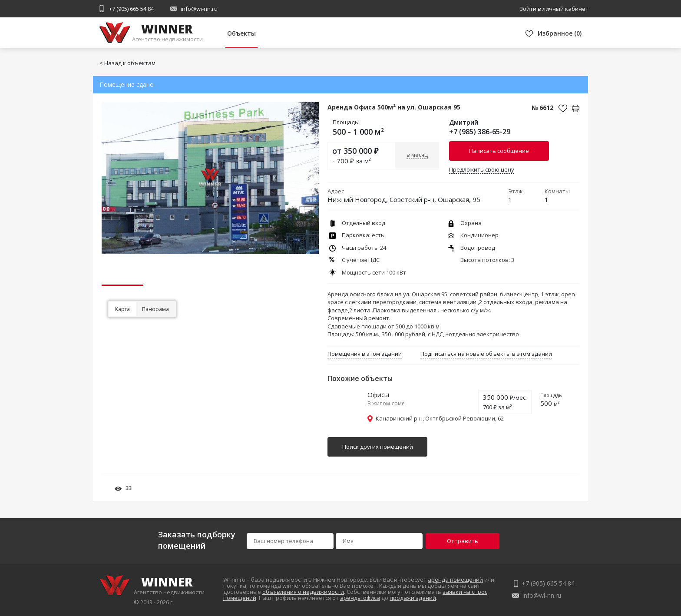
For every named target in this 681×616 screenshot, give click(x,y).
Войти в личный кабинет (554, 9)
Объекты (241, 33)
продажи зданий (413, 598)
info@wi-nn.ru (199, 9)
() (560, 33)
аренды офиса (360, 598)
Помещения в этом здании (365, 354)
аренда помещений (455, 580)
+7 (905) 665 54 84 (131, 9)
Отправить (463, 541)
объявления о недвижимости (303, 592)
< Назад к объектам (127, 63)
